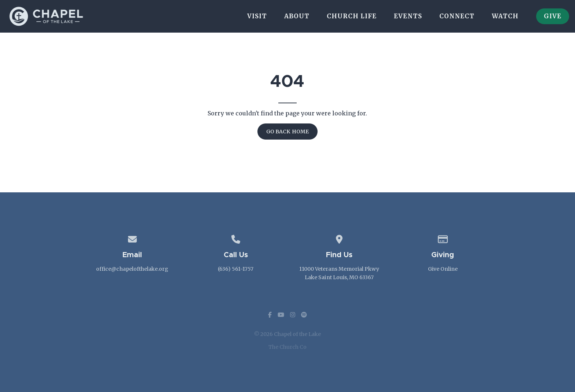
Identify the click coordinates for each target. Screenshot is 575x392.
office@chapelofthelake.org (132, 269)
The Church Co (287, 347)
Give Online (443, 269)
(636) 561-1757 (236, 269)
